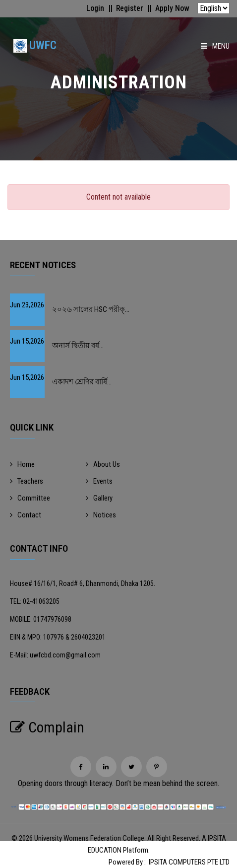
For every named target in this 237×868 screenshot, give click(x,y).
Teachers (27, 481)
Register (129, 8)
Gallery (99, 498)
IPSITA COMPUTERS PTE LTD (189, 862)
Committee (30, 498)
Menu (215, 46)
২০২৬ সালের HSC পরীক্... (91, 309)
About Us (103, 464)
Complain (47, 727)
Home (22, 464)
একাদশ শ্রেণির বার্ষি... (82, 382)
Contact (26, 515)
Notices (101, 515)
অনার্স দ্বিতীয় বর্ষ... (78, 346)
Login (94, 8)
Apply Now (172, 8)
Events (99, 481)
